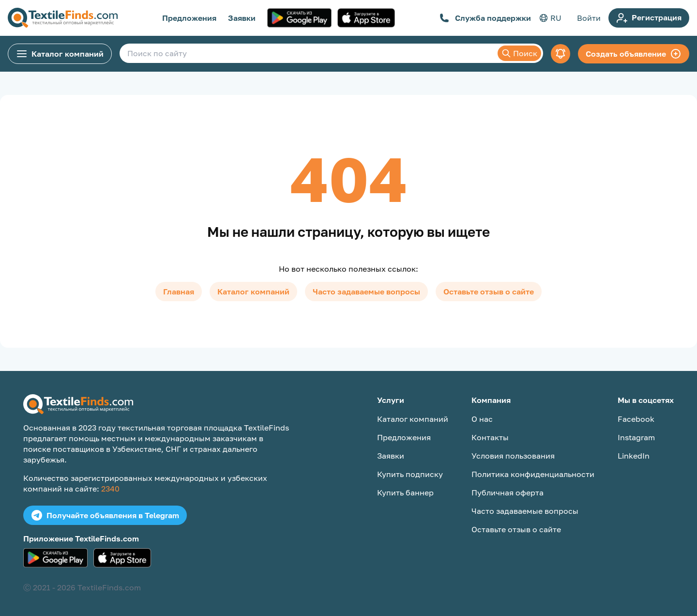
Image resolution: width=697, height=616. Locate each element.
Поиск (519, 53)
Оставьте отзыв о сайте (489, 292)
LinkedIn (634, 456)
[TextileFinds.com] (63, 18)
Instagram (636, 437)
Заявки (242, 18)
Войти (589, 18)
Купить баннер (405, 493)
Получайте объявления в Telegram (105, 515)
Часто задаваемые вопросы (366, 292)
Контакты (490, 437)
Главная (179, 292)
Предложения (189, 18)
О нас (482, 419)
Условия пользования (513, 456)
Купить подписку (410, 474)
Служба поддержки (485, 18)
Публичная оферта (508, 493)
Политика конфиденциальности (533, 474)
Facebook (636, 419)
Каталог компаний (60, 54)
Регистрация (649, 18)
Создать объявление (634, 54)
